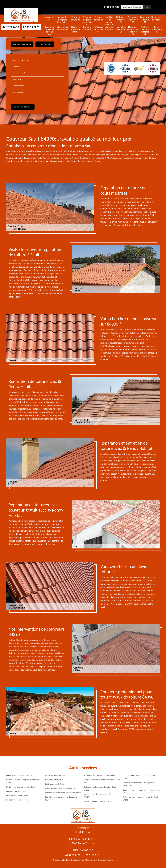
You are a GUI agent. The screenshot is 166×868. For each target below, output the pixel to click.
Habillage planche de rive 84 (75, 29)
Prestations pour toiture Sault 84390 (98, 801)
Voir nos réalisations (22, 44)
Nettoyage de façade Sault (56, 776)
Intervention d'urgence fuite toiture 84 (63, 21)
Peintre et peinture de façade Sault (20, 776)
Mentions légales (106, 860)
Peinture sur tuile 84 (87, 28)
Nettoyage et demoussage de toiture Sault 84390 (23, 781)
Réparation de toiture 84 (121, 29)
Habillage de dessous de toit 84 (110, 21)
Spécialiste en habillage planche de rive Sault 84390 (141, 799)
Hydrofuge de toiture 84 (121, 20)
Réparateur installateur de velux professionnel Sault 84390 (141, 784)
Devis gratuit (91, 860)
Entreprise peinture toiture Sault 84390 (99, 776)
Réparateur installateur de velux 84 (50, 31)
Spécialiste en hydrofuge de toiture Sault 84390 (100, 788)
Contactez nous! (45, 44)
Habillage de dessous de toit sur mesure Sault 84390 (102, 781)
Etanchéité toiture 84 (110, 28)
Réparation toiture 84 (75, 18)
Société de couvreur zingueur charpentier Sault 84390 (61, 798)
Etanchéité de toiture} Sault (17, 796)
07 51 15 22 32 (31, 27)
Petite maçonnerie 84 (157, 29)
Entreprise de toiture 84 (145, 20)
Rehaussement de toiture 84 (63, 28)
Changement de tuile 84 (157, 18)
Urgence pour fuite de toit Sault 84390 (60, 788)
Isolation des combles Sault (17, 800)
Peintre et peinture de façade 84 (145, 31)
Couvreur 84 (49, 18)
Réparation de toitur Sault (16, 791)
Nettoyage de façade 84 (99, 29)
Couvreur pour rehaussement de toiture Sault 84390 (141, 791)
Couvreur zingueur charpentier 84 (87, 21)
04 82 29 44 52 (11, 27)
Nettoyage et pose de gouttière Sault (21, 787)
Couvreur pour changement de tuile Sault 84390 (139, 777)
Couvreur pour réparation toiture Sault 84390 (63, 793)
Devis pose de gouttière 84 (133, 20)
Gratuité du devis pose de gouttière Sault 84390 (100, 796)
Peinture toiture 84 (98, 18)
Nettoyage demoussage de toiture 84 (133, 31)
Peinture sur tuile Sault (54, 780)
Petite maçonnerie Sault (55, 784)
